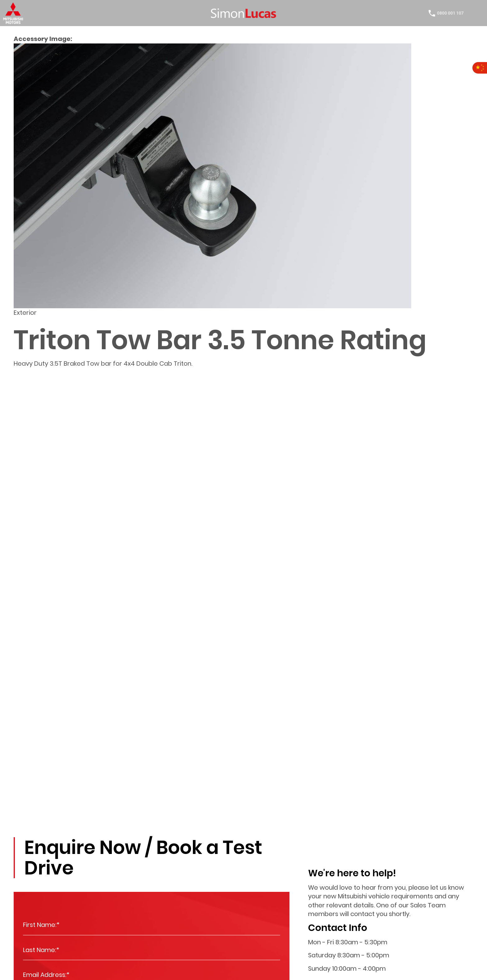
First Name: (41, 925)
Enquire (23, 818)
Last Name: (41, 950)
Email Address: (46, 975)
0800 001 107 (445, 14)
